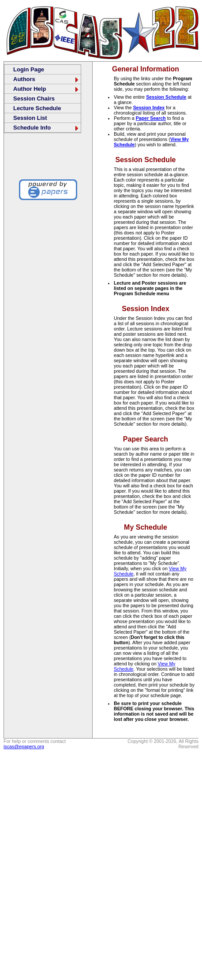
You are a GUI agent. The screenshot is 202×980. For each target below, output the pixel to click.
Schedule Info (46, 128)
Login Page (29, 69)
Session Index (149, 108)
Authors (46, 79)
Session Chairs (34, 98)
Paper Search (151, 118)
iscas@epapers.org (24, 746)
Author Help (46, 89)
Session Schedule (166, 97)
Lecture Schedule (37, 108)
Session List (30, 118)
